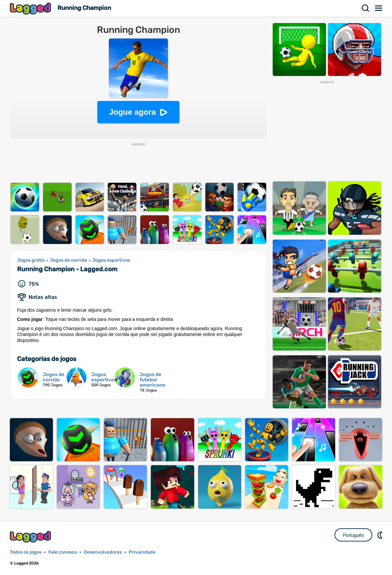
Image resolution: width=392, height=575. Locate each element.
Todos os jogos (26, 552)
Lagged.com (31, 537)
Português (354, 535)
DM (380, 535)
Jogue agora (133, 112)
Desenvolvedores (103, 552)
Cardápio (379, 8)
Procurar (366, 8)
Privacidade (142, 552)
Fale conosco (63, 552)
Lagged (31, 8)
